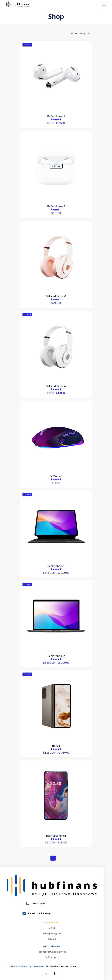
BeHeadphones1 (56, 296)
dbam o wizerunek (40, 966)
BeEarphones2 (56, 206)
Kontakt (52, 939)
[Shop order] (80, 33)
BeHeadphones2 (56, 386)
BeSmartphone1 (56, 836)
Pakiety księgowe (52, 933)
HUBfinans (23, 966)
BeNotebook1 (56, 566)
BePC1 (56, 746)
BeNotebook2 (56, 656)
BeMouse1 (56, 476)
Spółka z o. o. (52, 957)
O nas (52, 928)
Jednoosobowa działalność (52, 952)
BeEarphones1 (56, 116)
